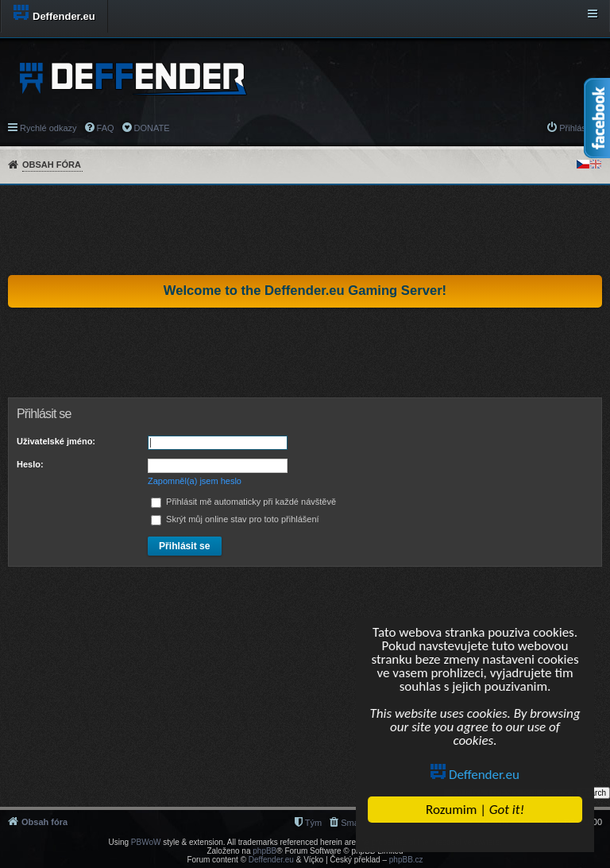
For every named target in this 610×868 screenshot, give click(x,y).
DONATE (152, 128)
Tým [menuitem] (313, 823)
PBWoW (146, 842)
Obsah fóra (52, 165)
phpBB (264, 851)
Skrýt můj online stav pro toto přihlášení (235, 519)
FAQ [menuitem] (106, 128)
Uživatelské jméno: (56, 441)
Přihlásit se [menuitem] (581, 128)
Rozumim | (475, 810)
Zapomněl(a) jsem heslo (195, 481)
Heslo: (30, 464)
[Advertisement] (305, 230)
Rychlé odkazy (48, 128)
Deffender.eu (475, 775)
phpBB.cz (406, 860)
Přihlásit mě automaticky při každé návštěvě (243, 502)
